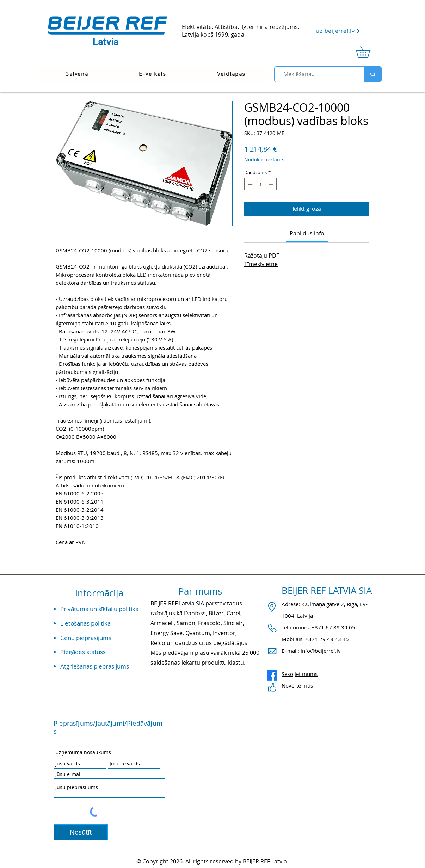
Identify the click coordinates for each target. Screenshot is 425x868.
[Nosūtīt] (81, 832)
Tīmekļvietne (261, 264)
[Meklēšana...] (316, 74)
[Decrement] (250, 184)
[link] (369, 52)
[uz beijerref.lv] (338, 31)
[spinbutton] (261, 184)
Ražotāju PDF (262, 256)
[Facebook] (272, 675)
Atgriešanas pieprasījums (95, 666)
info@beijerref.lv (321, 651)
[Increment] (272, 184)
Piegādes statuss (83, 652)
